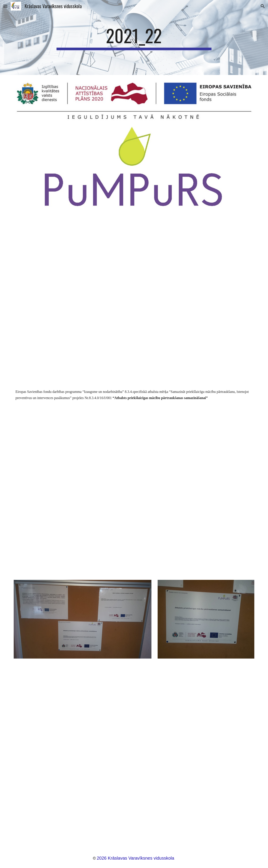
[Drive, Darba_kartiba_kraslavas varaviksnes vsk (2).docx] (134, 754)
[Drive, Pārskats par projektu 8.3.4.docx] (134, 297)
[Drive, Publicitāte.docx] (134, 486)
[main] (134, 37)
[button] (5, 6)
